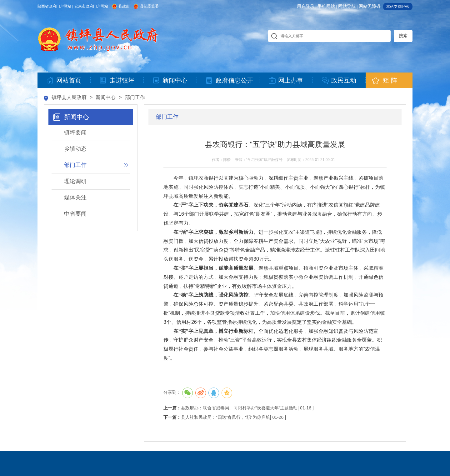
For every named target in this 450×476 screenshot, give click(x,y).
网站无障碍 (370, 6)
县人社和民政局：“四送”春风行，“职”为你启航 (225, 417)
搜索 (403, 36)
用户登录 (306, 6)
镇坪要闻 (75, 133)
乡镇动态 (75, 149)
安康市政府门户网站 (91, 6)
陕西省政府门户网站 (54, 6)
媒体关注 (75, 198)
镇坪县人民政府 (69, 97)
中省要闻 (75, 214)
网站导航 (347, 6)
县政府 (124, 6)
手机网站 (326, 6)
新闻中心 (106, 97)
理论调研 (75, 181)
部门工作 (135, 97)
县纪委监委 (149, 6)
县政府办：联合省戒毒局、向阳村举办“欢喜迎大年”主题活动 (239, 408)
